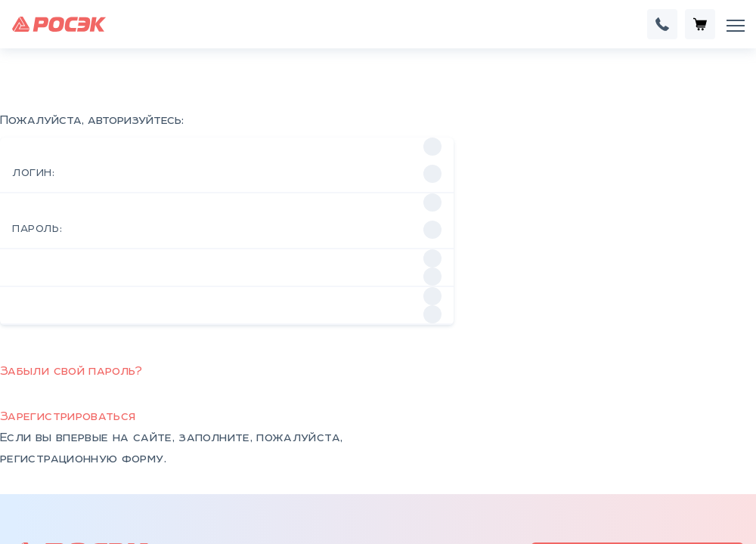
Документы (301, 499)
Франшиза (697, 431)
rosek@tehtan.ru (275, 391)
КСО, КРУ (197, 499)
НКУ (181, 451)
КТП (181, 475)
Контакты (296, 451)
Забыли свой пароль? (71, 190)
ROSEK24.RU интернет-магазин (637, 377)
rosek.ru (352, 391)
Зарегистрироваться (68, 235)
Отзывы (288, 475)
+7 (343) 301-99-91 (192, 403)
